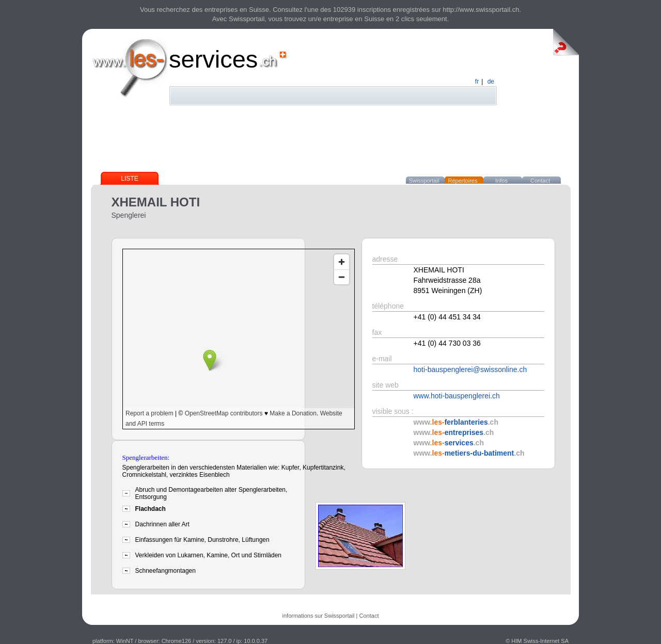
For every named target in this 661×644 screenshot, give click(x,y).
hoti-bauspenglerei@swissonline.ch (470, 369)
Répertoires (463, 181)
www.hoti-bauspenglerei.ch (457, 396)
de (491, 82)
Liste (129, 179)
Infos (501, 181)
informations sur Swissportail (319, 616)
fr (477, 82)
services (213, 59)
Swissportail (424, 181)
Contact (540, 181)
